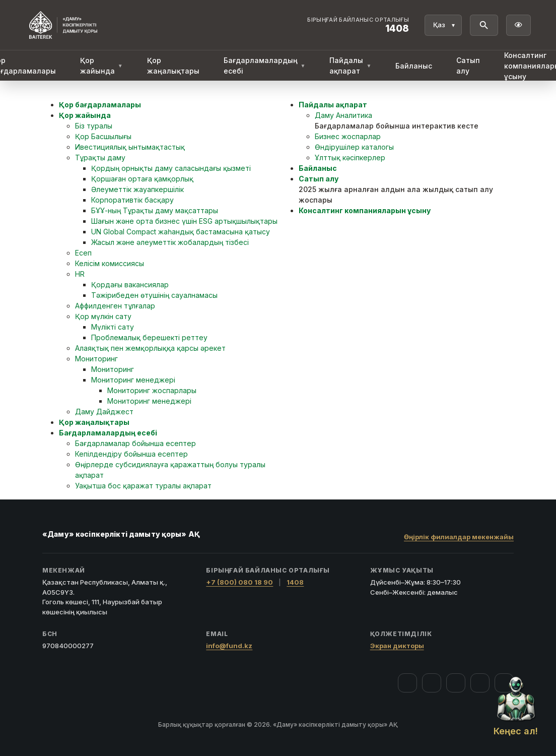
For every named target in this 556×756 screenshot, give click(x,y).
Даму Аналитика (343, 115)
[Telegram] (480, 683)
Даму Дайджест (104, 412)
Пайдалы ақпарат (350, 66)
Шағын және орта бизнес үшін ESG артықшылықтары (184, 221)
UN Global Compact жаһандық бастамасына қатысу (181, 232)
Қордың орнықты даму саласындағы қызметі (171, 168)
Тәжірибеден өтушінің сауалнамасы (154, 295)
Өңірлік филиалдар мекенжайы (459, 537)
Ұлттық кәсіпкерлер (350, 157)
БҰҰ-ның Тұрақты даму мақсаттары (155, 210)
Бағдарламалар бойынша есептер (135, 443)
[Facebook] (407, 683)
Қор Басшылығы (103, 136)
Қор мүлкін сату (103, 316)
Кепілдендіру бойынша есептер (131, 454)
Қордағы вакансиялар (130, 285)
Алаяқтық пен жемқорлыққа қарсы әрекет (150, 348)
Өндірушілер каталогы (354, 147)
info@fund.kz (229, 646)
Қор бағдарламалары (100, 105)
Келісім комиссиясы (110, 263)
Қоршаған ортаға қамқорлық (142, 179)
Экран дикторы (397, 646)
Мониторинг (96, 359)
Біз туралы (94, 126)
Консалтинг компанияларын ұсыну (365, 210)
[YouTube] (456, 683)
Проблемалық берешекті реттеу (149, 337)
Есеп (83, 253)
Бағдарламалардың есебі (265, 66)
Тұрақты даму (100, 157)
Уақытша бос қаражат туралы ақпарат (143, 486)
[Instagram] (432, 683)
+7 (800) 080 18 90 (239, 582)
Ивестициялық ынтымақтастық (130, 147)
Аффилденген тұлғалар (115, 306)
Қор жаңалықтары (173, 66)
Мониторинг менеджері (133, 380)
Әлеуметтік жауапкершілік (137, 189)
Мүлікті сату (113, 327)
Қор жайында (101, 66)
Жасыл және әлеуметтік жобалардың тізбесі (170, 242)
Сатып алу (468, 66)
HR (80, 274)
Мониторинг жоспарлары (152, 390)
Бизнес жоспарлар (348, 136)
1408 (295, 582)
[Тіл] (443, 25)
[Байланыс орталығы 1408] (358, 25)
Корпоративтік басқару (132, 200)
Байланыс (414, 66)
